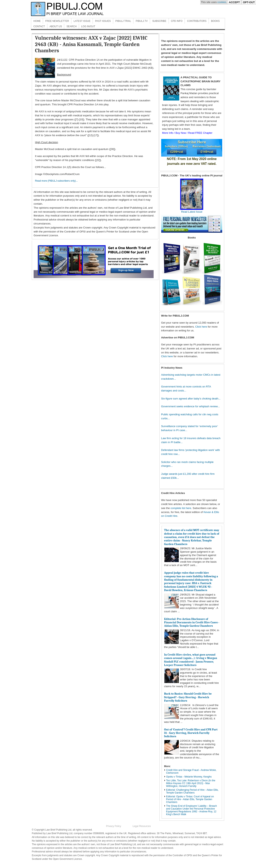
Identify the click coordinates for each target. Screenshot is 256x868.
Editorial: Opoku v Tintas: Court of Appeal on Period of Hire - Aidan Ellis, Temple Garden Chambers (190, 799)
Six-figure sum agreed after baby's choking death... (191, 399)
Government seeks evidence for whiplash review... (190, 406)
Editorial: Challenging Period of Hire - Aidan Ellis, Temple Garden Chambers (192, 791)
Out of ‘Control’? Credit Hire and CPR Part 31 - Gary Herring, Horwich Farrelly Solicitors (191, 733)
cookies (222, 2)
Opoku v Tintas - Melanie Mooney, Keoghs (189, 777)
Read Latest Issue (192, 210)
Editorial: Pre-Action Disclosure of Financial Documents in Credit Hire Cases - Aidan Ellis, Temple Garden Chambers (192, 623)
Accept (234, 2)
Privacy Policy (113, 826)
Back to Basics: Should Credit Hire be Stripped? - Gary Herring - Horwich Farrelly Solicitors (188, 697)
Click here (201, 327)
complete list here (181, 508)
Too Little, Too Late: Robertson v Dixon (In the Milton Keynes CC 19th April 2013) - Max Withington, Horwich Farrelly (191, 783)
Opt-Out (249, 2)
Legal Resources (142, 826)
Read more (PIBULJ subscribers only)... (56, 181)
